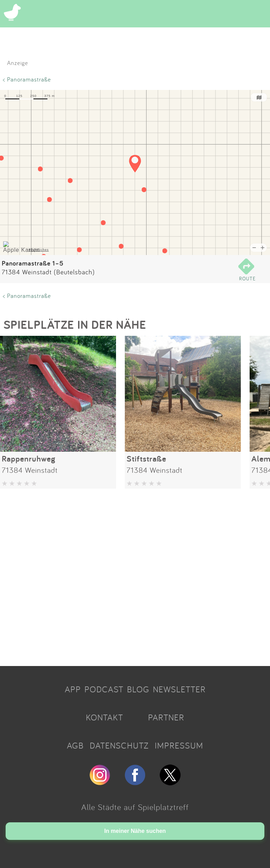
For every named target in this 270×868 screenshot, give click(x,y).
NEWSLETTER (179, 689)
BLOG (138, 689)
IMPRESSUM (179, 745)
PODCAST (104, 689)
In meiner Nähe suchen (135, 831)
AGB (75, 745)
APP (73, 689)
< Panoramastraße (27, 79)
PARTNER (166, 717)
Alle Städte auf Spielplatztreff (135, 807)
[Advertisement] (135, 575)
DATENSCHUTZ (119, 745)
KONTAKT (104, 717)
